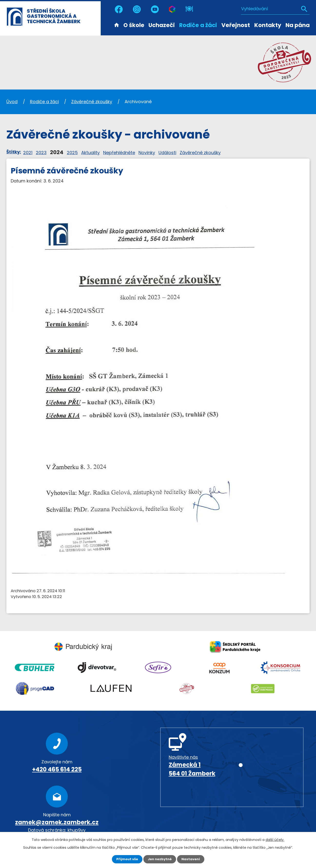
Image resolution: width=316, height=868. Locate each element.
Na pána (298, 25)
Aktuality (90, 153)
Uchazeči (162, 25)
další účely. (275, 839)
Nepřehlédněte (119, 153)
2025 (72, 153)
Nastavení (192, 859)
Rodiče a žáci (198, 25)
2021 (28, 153)
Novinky (147, 153)
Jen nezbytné (160, 859)
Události (167, 153)
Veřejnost (236, 25)
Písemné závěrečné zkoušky (67, 171)
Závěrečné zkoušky (92, 102)
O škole (134, 25)
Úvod (117, 25)
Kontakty (268, 25)
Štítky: (14, 152)
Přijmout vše (126, 859)
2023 (41, 153)
